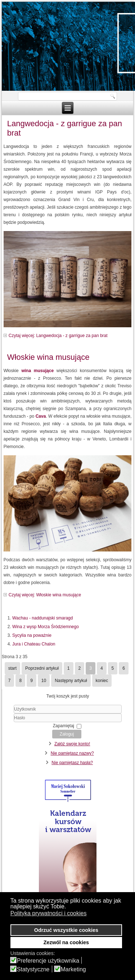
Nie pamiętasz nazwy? (72, 753)
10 (44, 681)
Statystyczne (33, 970)
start (12, 668)
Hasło (5, 722)
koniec (102, 681)
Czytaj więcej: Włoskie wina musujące (45, 595)
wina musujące (39, 371)
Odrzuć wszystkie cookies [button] (66, 930)
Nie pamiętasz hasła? (72, 763)
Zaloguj (67, 734)
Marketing (73, 970)
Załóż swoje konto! (72, 744)
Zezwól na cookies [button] (66, 942)
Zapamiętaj (64, 726)
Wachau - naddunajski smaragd (42, 618)
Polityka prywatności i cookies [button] (49, 913)
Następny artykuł (71, 681)
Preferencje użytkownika (48, 961)
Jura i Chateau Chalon (34, 644)
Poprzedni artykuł (42, 668)
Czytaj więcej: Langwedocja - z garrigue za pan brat (58, 336)
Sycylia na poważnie (32, 635)
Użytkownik (5, 714)
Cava (41, 416)
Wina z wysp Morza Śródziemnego (46, 627)
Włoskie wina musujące (48, 357)
